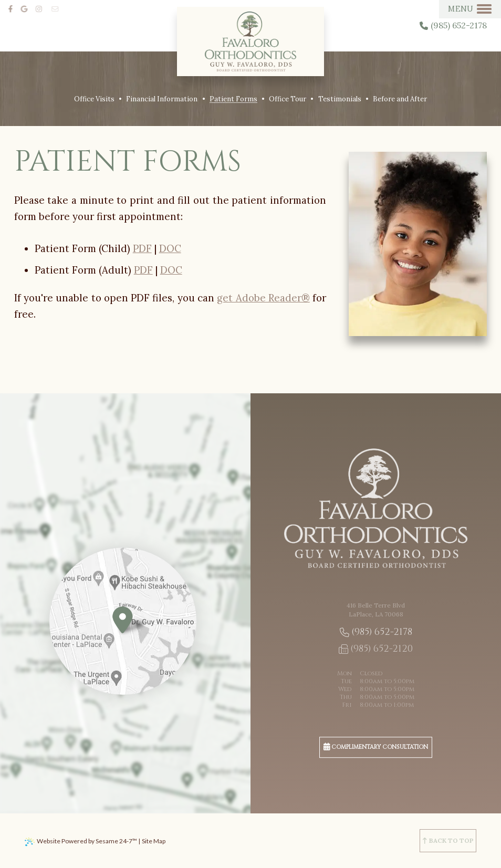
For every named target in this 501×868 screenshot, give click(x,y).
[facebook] (12, 9)
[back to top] (448, 841)
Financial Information (162, 99)
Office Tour (288, 99)
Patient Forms (233, 99)
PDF (142, 248)
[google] (28, 9)
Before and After (400, 99)
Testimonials (340, 99)
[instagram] (43, 9)
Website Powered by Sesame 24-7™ (87, 841)
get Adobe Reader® (263, 298)
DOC (170, 248)
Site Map (154, 841)
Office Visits (94, 99)
